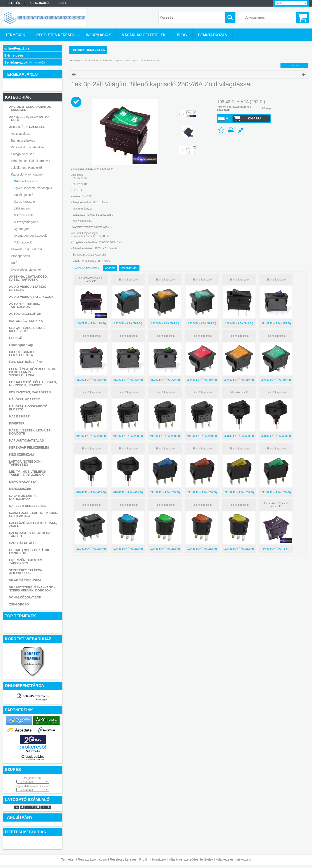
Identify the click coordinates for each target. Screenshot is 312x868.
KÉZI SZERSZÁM (21, 454)
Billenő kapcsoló (26, 181)
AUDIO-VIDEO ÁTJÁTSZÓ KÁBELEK (28, 288)
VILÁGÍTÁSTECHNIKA (25, 580)
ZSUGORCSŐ (19, 604)
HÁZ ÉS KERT (19, 416)
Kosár (103, 859)
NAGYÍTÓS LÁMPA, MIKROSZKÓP (23, 497)
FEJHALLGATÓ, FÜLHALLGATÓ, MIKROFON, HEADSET (33, 384)
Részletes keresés (123, 859)
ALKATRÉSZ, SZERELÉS (27, 127)
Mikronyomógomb (26, 222)
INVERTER (17, 423)
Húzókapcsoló (23, 195)
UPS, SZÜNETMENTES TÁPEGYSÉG (26, 562)
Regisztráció (87, 859)
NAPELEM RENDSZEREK (27, 506)
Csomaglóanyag (21, 345)
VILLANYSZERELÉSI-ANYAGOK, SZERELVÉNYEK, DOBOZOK (33, 589)
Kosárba (255, 119)
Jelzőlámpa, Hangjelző (26, 168)
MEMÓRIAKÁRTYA (23, 482)
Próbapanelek (20, 256)
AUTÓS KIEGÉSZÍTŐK (25, 314)
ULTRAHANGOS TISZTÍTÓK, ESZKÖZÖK (30, 552)
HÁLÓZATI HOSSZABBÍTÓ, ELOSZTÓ (29, 408)
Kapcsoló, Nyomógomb (27, 174)
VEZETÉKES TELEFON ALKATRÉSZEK (26, 572)
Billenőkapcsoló (239, 392)
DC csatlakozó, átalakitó (27, 147)
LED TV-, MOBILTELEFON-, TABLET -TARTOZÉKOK (29, 473)
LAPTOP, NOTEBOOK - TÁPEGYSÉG (26, 463)
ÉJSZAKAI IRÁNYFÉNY (26, 362)
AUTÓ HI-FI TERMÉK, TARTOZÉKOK (25, 305)
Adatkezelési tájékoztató (233, 859)
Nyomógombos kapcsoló (31, 236)
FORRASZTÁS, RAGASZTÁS (30, 392)
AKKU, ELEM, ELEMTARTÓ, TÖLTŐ (29, 118)
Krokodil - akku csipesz (27, 249)
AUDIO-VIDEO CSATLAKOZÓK (31, 297)
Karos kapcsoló (24, 202)
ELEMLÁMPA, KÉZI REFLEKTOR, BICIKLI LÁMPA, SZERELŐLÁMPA (33, 372)
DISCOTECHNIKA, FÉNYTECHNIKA (22, 353)
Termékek (68, 859)
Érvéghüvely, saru (23, 154)
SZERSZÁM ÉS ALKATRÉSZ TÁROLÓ (29, 534)
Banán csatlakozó (23, 140)
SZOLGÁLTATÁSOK (23, 543)
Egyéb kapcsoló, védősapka (33, 188)
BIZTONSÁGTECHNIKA (26, 321)
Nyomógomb (22, 229)
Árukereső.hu (33, 751)
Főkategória (76, 60)
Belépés (14, 3)
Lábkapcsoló (22, 208)
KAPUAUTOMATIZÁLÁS (26, 440)
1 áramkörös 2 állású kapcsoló (91, 280)
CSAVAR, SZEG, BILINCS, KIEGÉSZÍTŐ (28, 329)
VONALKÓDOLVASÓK (25, 597)
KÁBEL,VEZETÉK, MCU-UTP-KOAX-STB (30, 432)
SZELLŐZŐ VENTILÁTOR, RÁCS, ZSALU (33, 524)
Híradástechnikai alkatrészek (31, 161)
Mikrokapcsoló (24, 215)
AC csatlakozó (21, 134)
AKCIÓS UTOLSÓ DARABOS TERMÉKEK (30, 108)
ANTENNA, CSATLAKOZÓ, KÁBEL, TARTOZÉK (28, 278)
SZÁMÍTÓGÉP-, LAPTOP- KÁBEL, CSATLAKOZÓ (33, 514)
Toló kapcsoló (23, 242)
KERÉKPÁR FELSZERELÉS (29, 447)
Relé (14, 263)
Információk (158, 859)
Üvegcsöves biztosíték (26, 270)
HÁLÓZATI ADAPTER (24, 399)
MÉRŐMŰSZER (20, 489)
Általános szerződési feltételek (191, 859)
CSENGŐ (16, 338)
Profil (143, 859)
